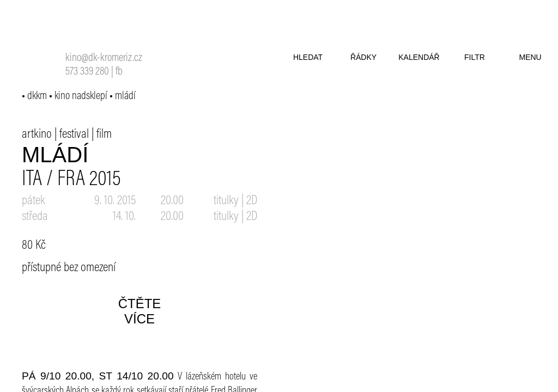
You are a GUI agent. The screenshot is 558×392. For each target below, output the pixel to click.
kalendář (419, 57)
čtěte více (140, 311)
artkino (37, 134)
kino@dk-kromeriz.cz (104, 59)
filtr (475, 57)
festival (74, 134)
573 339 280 (87, 72)
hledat (308, 57)
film (104, 134)
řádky (363, 57)
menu (530, 57)
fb (119, 72)
